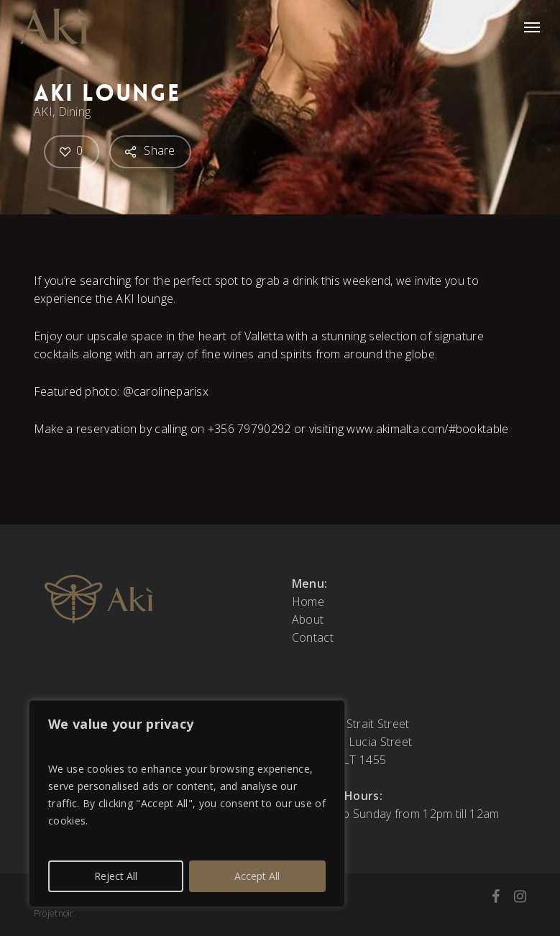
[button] (532, 27)
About (308, 619)
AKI (43, 112)
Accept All (257, 876)
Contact (313, 637)
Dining (74, 112)
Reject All (116, 876)
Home (308, 601)
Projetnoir (54, 913)
